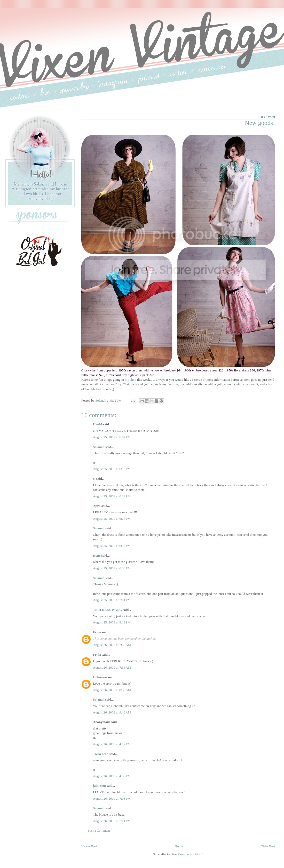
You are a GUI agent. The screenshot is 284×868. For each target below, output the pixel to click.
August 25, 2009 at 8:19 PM (112, 622)
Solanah (99, 447)
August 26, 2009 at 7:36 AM (112, 667)
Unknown (100, 677)
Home (179, 846)
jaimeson (99, 786)
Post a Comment (99, 830)
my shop (130, 380)
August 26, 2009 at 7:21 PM (112, 821)
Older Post (268, 846)
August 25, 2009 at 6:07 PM (112, 437)
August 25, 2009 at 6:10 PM (112, 469)
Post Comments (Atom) (187, 854)
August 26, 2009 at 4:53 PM (112, 776)
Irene (97, 555)
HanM (98, 424)
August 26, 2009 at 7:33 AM (112, 645)
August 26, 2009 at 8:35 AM (112, 690)
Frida (97, 632)
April (97, 506)
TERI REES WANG (107, 610)
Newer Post (89, 846)
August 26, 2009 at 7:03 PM (112, 798)
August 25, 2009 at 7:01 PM (112, 600)
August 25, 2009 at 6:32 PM (112, 546)
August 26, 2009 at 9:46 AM (112, 712)
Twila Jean (101, 754)
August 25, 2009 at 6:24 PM (112, 496)
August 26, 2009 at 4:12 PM (112, 744)
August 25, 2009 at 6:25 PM (112, 519)
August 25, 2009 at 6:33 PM (112, 568)
